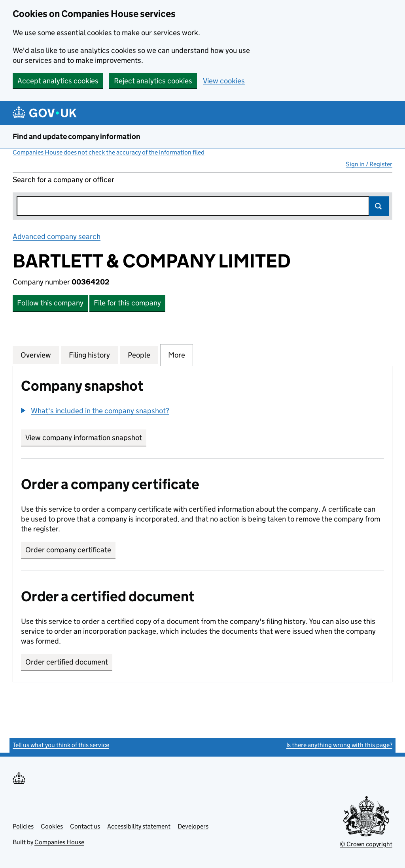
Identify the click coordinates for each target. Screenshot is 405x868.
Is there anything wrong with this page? (339, 745)
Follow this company (50, 303)
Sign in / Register (369, 164)
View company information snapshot (86, 438)
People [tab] (139, 355)
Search (379, 206)
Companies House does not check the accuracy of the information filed (109, 152)
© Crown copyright (366, 844)
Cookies (52, 826)
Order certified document (67, 662)
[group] (202, 412)
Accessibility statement (139, 826)
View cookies (224, 81)
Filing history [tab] (89, 355)
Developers (193, 826)
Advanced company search (57, 236)
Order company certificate (68, 550)
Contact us (85, 826)
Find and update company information (77, 137)
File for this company (127, 303)
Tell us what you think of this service (61, 745)
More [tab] (177, 355)
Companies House (59, 842)
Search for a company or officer (63, 180)
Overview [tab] (36, 355)
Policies (23, 826)
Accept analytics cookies (58, 81)
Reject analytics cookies (153, 81)
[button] (95, 411)
